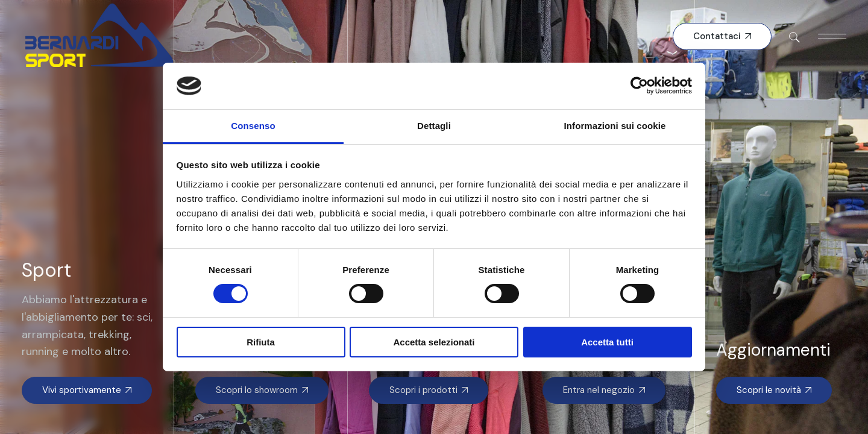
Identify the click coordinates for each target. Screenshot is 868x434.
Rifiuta (261, 342)
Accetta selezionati (434, 342)
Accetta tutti (607, 342)
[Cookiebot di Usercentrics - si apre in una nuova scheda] (639, 86)
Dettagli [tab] (434, 126)
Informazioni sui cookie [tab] (615, 126)
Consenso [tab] (253, 126)
